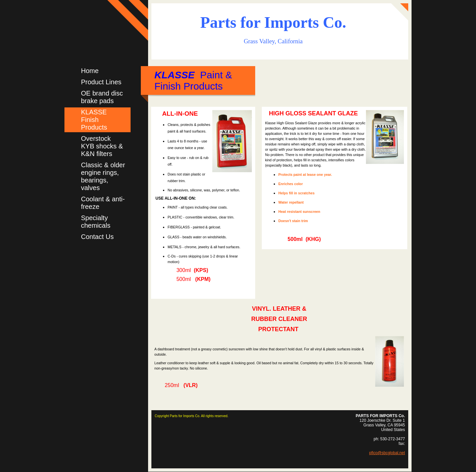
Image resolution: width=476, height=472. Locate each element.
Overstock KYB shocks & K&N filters (102, 146)
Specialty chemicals (96, 222)
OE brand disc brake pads (102, 97)
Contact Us (97, 237)
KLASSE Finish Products (94, 120)
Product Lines (101, 82)
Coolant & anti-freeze (103, 203)
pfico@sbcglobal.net (387, 453)
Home (90, 71)
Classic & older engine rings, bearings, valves (103, 176)
